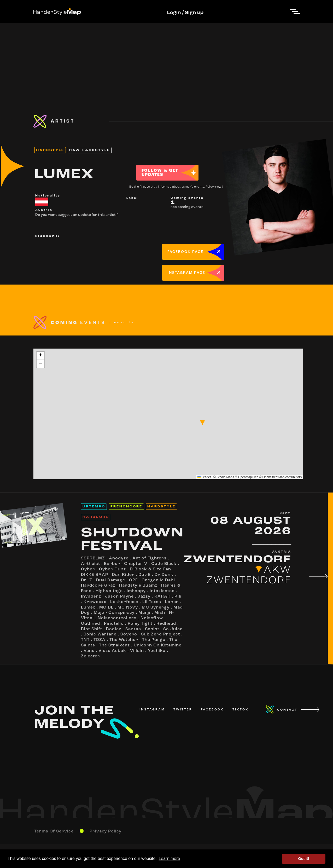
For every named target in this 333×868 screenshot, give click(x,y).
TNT (85, 640)
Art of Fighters (150, 558)
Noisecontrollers (117, 618)
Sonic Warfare (100, 634)
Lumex (88, 607)
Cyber (88, 569)
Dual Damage (111, 580)
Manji (144, 613)
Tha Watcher (124, 640)
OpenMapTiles (248, 477)
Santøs (133, 629)
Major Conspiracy (114, 613)
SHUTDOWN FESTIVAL (132, 540)
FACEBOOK (212, 710)
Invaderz (91, 597)
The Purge (154, 640)
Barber (112, 564)
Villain (137, 651)
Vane (89, 651)
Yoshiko (157, 651)
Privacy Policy (106, 831)
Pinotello (114, 624)
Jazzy (144, 597)
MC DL (106, 607)
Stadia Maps (225, 477)
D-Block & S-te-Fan (150, 569)
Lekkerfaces (124, 602)
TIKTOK (241, 710)
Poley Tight (140, 624)
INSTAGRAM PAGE (186, 273)
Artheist (90, 564)
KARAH (162, 597)
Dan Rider (123, 575)
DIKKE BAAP (95, 575)
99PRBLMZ (93, 558)
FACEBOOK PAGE (185, 252)
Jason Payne (119, 597)
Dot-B (145, 575)
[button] (202, 423)
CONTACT (287, 710)
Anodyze (119, 558)
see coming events (187, 207)
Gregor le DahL (159, 580)
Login (174, 13)
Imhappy (136, 591)
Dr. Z (87, 580)
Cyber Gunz (112, 569)
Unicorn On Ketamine (158, 645)
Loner (172, 602)
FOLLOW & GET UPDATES (160, 173)
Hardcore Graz (98, 586)
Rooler (114, 629)
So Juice (173, 629)
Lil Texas (152, 602)
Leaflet (204, 477)
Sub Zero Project (160, 634)
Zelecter (90, 656)
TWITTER (183, 710)
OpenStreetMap (274, 477)
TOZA (100, 640)
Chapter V (136, 564)
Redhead (166, 624)
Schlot (152, 629)
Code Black (164, 564)
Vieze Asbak (112, 651)
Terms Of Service (54, 831)
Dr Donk (164, 575)
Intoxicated (162, 591)
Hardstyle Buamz (138, 586)
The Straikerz (114, 645)
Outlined (90, 624)
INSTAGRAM (152, 710)
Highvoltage (109, 591)
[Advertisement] (167, 59)
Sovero (129, 634)
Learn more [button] (169, 858)
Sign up (194, 13)
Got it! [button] (304, 859)
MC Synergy (156, 607)
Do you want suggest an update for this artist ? (77, 215)
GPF (133, 580)
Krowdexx (95, 602)
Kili (178, 597)
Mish (160, 613)
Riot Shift (92, 629)
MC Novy (128, 607)
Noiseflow (152, 618)
